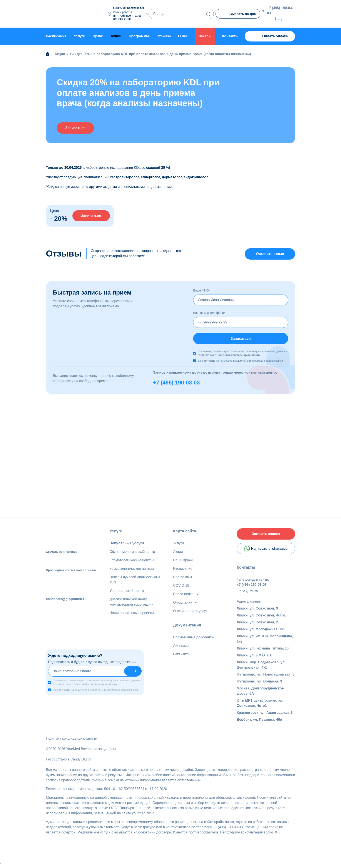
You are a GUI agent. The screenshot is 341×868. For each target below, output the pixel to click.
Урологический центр (127, 592)
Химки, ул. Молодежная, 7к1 (261, 632)
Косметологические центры (132, 570)
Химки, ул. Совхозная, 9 (257, 611)
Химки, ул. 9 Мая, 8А (254, 658)
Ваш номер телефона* (209, 313)
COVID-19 (181, 587)
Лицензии (181, 647)
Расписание (56, 36)
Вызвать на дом (239, 14)
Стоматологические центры (132, 561)
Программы (139, 36)
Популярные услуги (127, 544)
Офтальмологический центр (132, 553)
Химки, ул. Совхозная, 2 (257, 625)
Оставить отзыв (270, 254)
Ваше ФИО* (201, 291)
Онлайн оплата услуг (190, 612)
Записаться (78, 127)
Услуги (79, 36)
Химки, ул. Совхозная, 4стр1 (261, 618)
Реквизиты (182, 655)
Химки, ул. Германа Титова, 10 (263, 651)
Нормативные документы (194, 638)
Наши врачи (183, 561)
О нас (183, 36)
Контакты (230, 36)
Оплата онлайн (270, 36)
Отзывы (164, 36)
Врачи (98, 36)
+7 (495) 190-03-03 (281, 10)
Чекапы (205, 36)
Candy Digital (81, 762)
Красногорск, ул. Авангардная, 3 (265, 715)
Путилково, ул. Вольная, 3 (260, 684)
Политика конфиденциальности (72, 741)
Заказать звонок (266, 535)
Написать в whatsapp (266, 551)
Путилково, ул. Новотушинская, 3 (266, 677)
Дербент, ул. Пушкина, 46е (259, 722)
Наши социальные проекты (132, 614)
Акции (178, 553)
